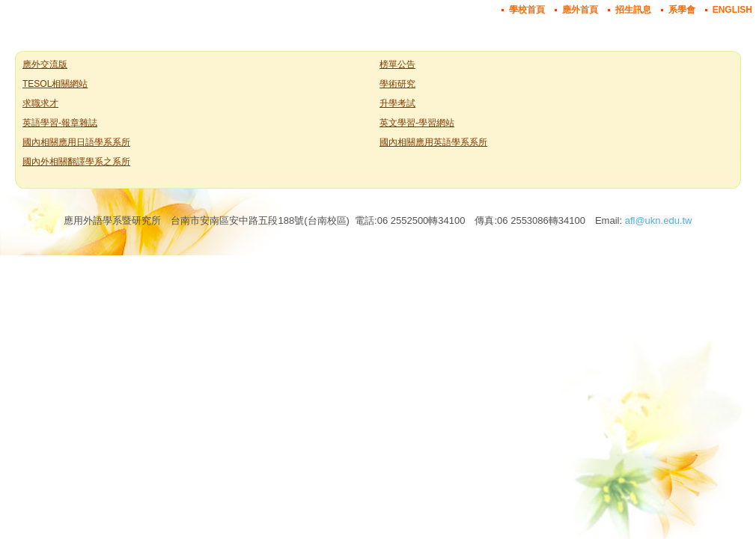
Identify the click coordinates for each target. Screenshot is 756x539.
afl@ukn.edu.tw (659, 220)
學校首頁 (527, 10)
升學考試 (397, 103)
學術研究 (397, 84)
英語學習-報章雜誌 (60, 123)
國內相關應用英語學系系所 (433, 142)
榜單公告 (397, 64)
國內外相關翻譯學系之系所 (76, 162)
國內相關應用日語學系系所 (76, 142)
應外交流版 (45, 64)
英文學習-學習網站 (417, 123)
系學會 (682, 10)
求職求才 (40, 103)
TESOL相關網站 (55, 84)
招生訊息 (633, 10)
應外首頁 (580, 10)
